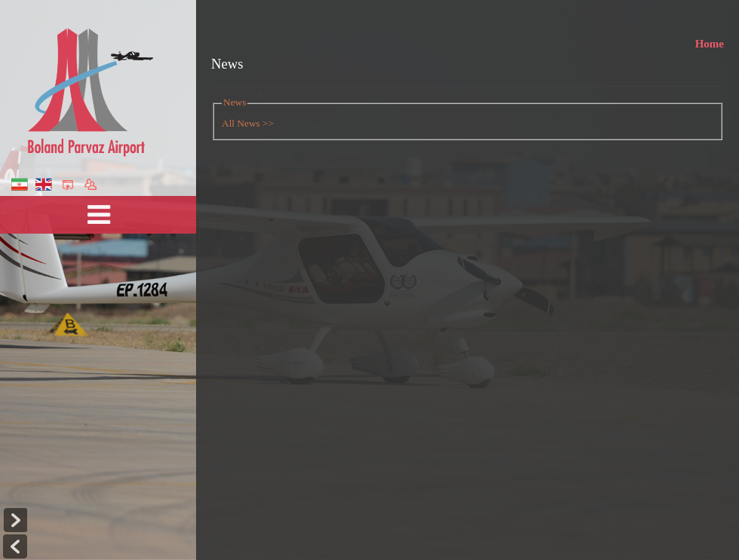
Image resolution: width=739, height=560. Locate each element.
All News (241, 123)
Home (710, 46)
